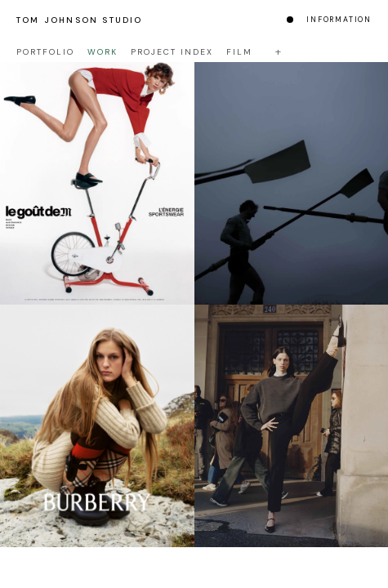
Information (339, 20)
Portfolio (45, 52)
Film (239, 52)
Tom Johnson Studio (80, 20)
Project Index (172, 52)
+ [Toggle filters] (278, 51)
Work (103, 52)
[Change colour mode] (290, 20)
